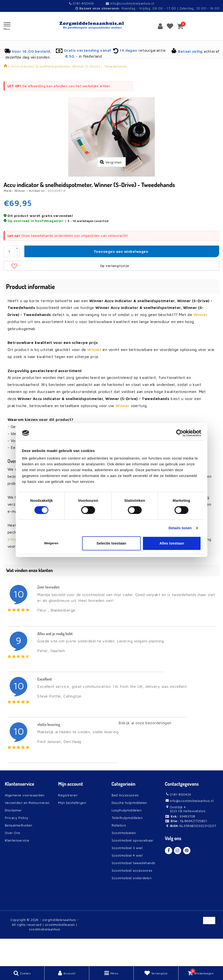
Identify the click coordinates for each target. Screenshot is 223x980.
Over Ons (13, 859)
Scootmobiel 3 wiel (127, 874)
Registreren (68, 822)
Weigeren (51, 543)
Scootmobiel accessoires (132, 897)
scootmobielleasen (60, 951)
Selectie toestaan (111, 543)
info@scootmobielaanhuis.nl (130, 3)
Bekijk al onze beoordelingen (145, 750)
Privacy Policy (17, 844)
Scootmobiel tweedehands (134, 890)
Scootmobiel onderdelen (132, 905)
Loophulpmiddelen (127, 837)
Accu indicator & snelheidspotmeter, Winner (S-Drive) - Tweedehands (69, 66)
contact (54, 559)
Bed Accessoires (125, 822)
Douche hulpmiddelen (129, 829)
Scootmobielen (124, 859)
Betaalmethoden (19, 852)
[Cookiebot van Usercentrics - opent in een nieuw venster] (180, 433)
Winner (20, 217)
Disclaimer (13, 837)
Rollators (119, 852)
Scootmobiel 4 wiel (127, 882)
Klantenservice (17, 867)
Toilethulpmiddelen (127, 844)
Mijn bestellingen (72, 829)
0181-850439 (81, 3)
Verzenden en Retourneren (27, 829)
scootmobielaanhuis (45, 956)
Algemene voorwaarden (25, 822)
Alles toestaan (172, 543)
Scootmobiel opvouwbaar (133, 867)
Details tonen (180, 528)
